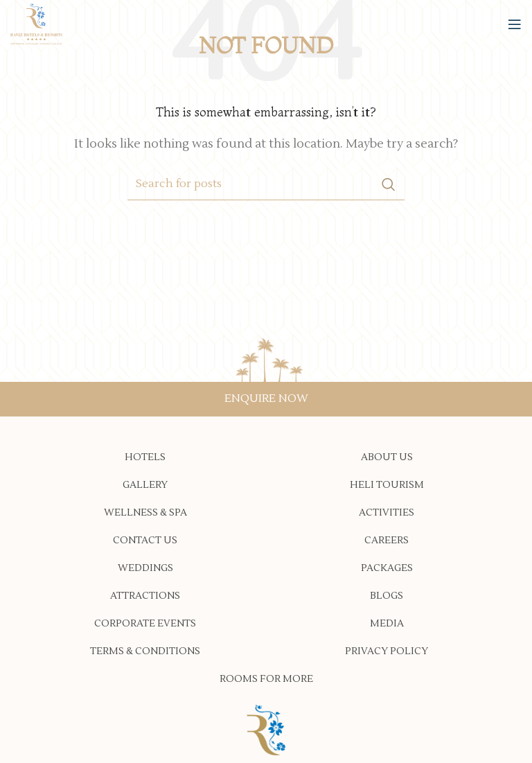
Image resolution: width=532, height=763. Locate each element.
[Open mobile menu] (515, 24)
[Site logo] (36, 24)
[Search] (266, 184)
